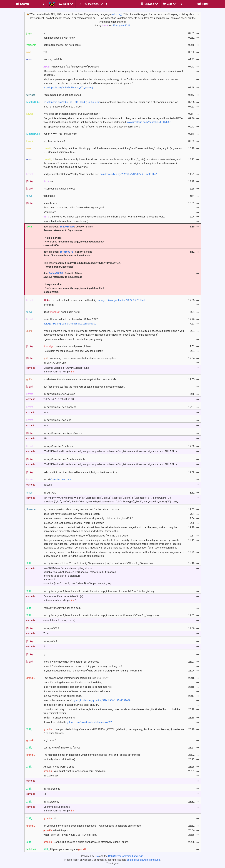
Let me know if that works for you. (62, 748)
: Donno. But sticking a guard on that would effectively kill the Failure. (86, 842)
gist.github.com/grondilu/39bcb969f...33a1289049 (102, 700)
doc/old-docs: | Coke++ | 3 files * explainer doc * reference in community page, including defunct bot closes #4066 (74, 236)
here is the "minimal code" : (87, 700)
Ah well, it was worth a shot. (59, 767)
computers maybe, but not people (62, 45)
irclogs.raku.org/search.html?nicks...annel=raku (70, 324)
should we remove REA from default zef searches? (71, 662)
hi (44, 33)
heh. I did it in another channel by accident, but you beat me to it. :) (80, 472)
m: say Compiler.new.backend (60, 407)
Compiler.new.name (61, 480)
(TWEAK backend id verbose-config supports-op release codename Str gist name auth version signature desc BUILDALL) (110, 451)
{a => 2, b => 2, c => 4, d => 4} (59, 620)
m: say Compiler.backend (57, 420)
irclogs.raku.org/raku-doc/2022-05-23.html (121, 300)
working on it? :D (53, 59)
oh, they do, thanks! (54, 141)
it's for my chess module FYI (59, 718)
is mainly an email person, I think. (67, 346)
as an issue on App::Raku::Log (143, 860)
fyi (45, 654)
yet (45, 52)
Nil (45, 794)
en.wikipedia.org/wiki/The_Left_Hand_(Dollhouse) (71, 102)
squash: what (51, 203)
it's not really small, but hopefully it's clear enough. (71, 705)
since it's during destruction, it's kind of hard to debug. (73, 682)
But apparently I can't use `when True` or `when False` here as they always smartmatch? (92, 127)
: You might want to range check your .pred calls (74, 771)
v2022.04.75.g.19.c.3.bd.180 (59, 399)
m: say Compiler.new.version (59, 394)
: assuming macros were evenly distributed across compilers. (80, 358)
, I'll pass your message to (65, 849)
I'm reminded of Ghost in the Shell (62, 95)
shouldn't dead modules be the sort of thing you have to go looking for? (83, 666)
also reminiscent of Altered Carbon (63, 107)
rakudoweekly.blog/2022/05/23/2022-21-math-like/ (128, 174)
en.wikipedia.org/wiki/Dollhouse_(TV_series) (68, 88)
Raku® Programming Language (126, 856)
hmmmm (49, 305)
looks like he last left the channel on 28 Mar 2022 (71, 319)
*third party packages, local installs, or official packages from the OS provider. (86, 536)
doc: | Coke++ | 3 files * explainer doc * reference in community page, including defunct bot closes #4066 (74, 283)
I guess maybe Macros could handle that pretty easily (73, 339)
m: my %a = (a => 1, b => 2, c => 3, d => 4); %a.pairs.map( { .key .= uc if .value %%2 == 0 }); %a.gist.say (99, 591)
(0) (45, 438)
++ (48, 181)
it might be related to (78, 722)
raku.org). (117, 14)
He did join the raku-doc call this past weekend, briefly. (73, 351)
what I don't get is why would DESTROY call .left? (70, 835)
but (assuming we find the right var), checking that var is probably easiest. (84, 387)
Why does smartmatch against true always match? (71, 114)
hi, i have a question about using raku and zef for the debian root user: (82, 509)
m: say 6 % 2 (50, 641)
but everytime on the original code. (63, 696)
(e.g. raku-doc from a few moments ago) (66, 221)
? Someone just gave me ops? (60, 189)
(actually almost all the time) (59, 759)
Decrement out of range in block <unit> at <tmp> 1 (60, 809)
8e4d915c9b (67, 227)
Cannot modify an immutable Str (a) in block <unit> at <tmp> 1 (63, 598)
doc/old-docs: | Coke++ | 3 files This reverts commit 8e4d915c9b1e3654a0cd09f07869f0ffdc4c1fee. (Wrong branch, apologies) (82, 259)
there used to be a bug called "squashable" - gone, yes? (74, 208)
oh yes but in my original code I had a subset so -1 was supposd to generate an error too (92, 826)
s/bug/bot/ (50, 212)
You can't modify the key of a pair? (62, 608)
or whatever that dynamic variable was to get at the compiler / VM (80, 379)
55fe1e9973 (66, 252)
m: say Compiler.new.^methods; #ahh (64, 459)
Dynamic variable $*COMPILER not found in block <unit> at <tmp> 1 (66, 370)
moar (46, 412)
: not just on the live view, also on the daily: (94, 300)
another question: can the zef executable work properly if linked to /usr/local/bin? (88, 518)
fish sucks (49, 196)
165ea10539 (56, 273)
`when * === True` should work (60, 134)
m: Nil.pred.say (52, 789)
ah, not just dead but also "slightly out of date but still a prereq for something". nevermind (92, 671)
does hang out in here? (62, 312)
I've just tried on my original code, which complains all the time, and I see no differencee (92, 755)
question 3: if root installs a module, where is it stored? (74, 523)
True (46, 633)
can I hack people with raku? (59, 38)
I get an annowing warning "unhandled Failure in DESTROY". (76, 678)
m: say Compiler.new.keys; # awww (63, 433)
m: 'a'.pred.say (51, 802)
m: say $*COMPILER (55, 363)
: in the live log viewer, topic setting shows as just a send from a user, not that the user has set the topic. (104, 217)
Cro (97, 856)
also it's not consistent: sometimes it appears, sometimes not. (78, 687)
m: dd (58, 480)
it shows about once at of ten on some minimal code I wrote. (77, 691)
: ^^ (50, 819)
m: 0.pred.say (51, 776)
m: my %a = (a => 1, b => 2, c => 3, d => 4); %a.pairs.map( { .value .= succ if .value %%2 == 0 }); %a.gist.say (101, 615)
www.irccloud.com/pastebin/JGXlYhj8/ (149, 122)
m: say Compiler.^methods (58, 446)
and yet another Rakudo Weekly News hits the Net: (100, 174)
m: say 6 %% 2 (51, 628)
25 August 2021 (121, 26)
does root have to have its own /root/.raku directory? (72, 514)
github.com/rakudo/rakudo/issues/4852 (89, 722)
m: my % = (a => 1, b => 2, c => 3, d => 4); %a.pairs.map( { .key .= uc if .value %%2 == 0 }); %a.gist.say (98, 563)
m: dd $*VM (50, 493)
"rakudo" (48, 485)
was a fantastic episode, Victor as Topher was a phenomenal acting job (111, 102)
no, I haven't (50, 740)
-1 (44, 781)
